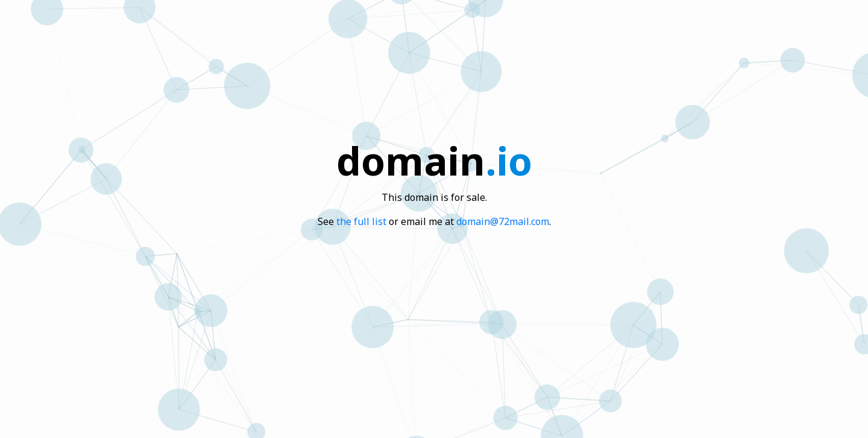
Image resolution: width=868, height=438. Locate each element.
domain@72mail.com (503, 221)
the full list (361, 221)
